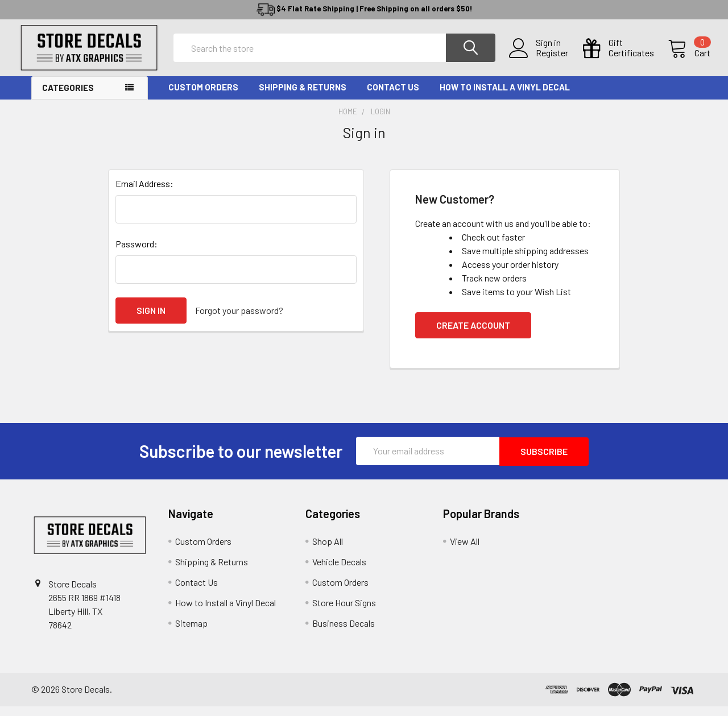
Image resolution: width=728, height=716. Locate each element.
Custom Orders (203, 97)
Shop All (328, 551)
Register (538, 60)
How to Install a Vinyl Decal (505, 97)
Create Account (473, 335)
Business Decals (344, 633)
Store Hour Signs (344, 612)
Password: (136, 254)
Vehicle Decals (339, 571)
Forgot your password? (239, 320)
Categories (68, 98)
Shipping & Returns (303, 97)
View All (465, 551)
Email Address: (144, 194)
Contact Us (393, 97)
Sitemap (191, 633)
